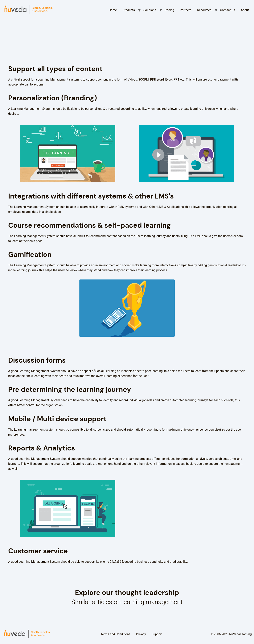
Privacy (141, 634)
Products (129, 10)
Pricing (170, 10)
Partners (186, 10)
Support (157, 634)
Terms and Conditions (115, 634)
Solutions (150, 10)
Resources (204, 10)
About (245, 10)
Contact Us (228, 10)
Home (113, 10)
